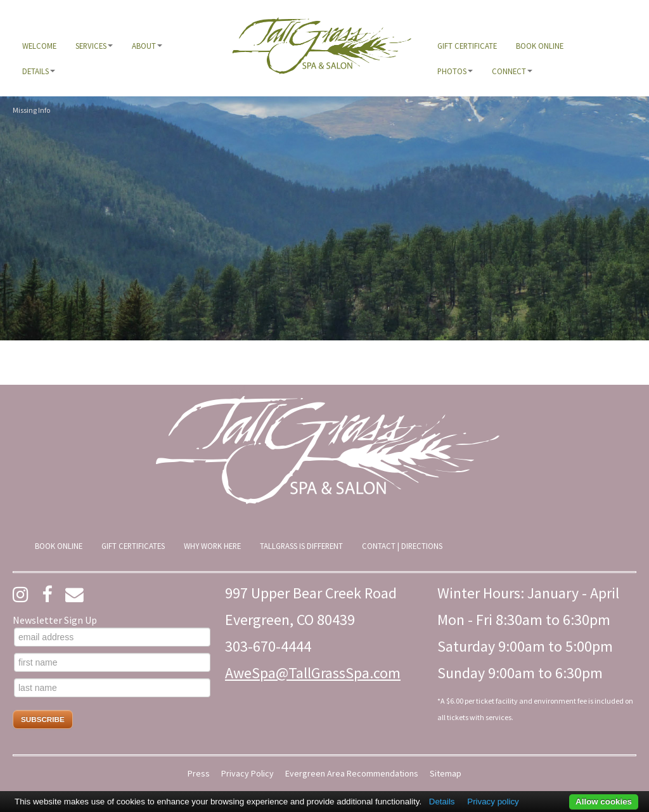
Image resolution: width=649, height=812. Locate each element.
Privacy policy (493, 802)
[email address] (112, 637)
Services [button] (94, 46)
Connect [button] (512, 71)
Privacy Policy (247, 774)
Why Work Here (212, 546)
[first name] (112, 662)
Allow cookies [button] (604, 802)
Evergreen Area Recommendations (352, 774)
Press (199, 774)
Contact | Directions (402, 546)
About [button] (147, 46)
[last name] (112, 688)
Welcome (39, 46)
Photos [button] (455, 71)
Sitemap (446, 774)
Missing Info (31, 110)
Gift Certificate (467, 46)
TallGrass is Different (301, 546)
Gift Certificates (133, 546)
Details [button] (39, 71)
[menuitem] (39, 46)
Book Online (540, 46)
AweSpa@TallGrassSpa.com (313, 673)
